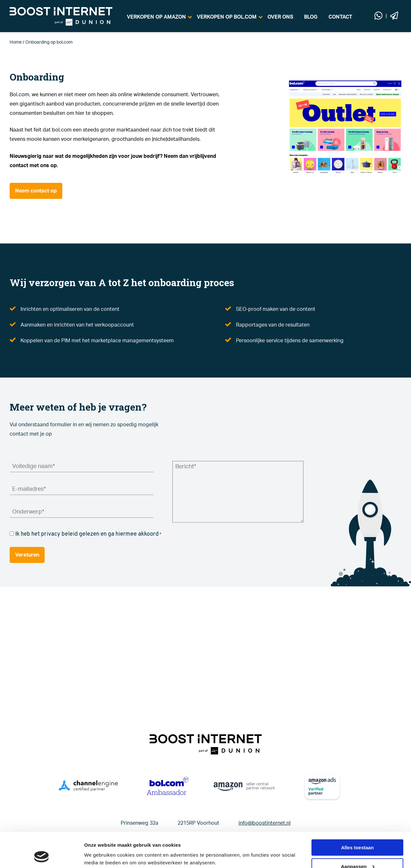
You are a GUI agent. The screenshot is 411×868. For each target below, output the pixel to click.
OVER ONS (280, 17)
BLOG (311, 17)
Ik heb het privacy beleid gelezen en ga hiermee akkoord (88, 534)
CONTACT (340, 17)
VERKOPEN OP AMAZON (156, 17)
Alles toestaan (357, 815)
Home (16, 42)
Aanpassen (358, 834)
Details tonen (99, 847)
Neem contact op (36, 191)
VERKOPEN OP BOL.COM (227, 17)
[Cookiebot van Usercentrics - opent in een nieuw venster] (42, 855)
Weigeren (357, 852)
